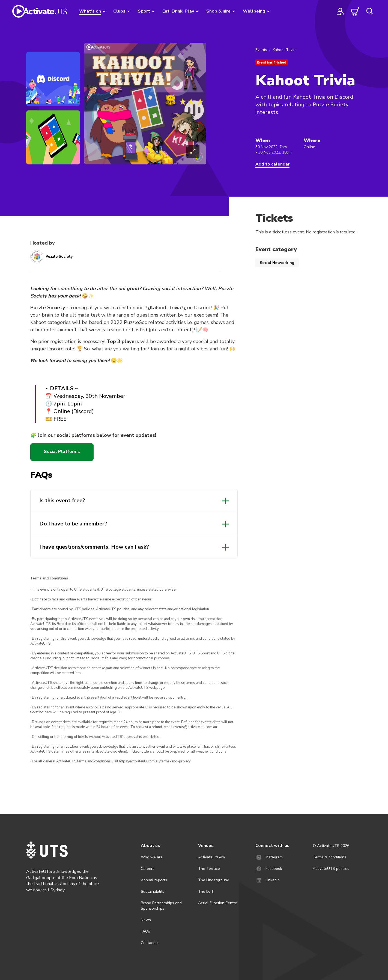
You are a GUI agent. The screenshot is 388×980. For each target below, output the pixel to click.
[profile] (341, 11)
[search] (369, 11)
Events (261, 50)
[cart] (355, 11)
